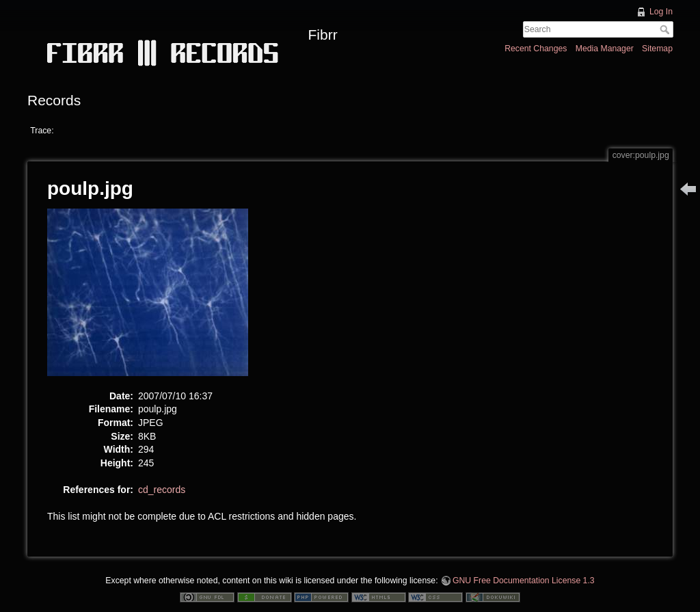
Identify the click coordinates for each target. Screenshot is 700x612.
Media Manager (605, 49)
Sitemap (657, 49)
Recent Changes (536, 49)
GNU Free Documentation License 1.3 (524, 581)
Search (666, 29)
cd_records (162, 490)
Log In (661, 12)
